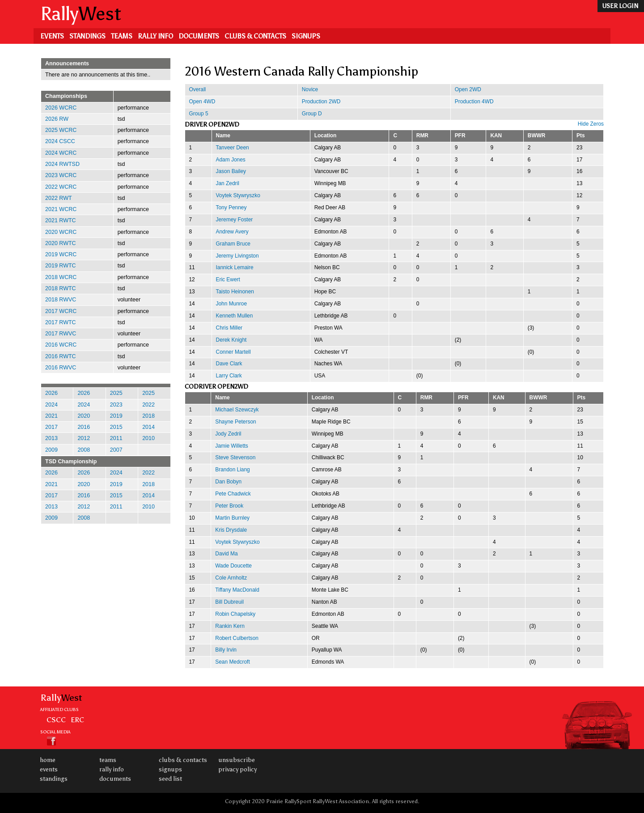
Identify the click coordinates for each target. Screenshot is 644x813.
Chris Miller (229, 328)
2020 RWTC (61, 243)
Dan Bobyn (228, 482)
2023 (116, 405)
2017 (51, 427)
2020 (84, 416)
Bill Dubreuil (229, 602)
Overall (198, 89)
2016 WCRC (61, 345)
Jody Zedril (228, 434)
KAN (496, 135)
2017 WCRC (61, 311)
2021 (51, 416)
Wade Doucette (233, 566)
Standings (87, 36)
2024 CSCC (60, 141)
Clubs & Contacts (255, 36)
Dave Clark (229, 364)
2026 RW (57, 119)
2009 (51, 450)
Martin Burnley (232, 518)
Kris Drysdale (231, 530)
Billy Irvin (226, 650)
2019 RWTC (61, 266)
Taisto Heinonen (235, 292)
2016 (84, 427)
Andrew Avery (232, 232)
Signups (306, 36)
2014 (148, 427)
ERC (77, 720)
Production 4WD (474, 102)
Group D (312, 114)
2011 (116, 438)
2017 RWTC (61, 322)
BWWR (537, 135)
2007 (116, 450)
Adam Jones (231, 160)
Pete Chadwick (233, 494)
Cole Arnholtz (231, 578)
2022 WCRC (61, 187)
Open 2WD (468, 89)
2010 (148, 438)
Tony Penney (231, 207)
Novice (310, 89)
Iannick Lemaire (235, 267)
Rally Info (155, 36)
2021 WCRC (61, 209)
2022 (148, 405)
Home (48, 760)
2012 (84, 438)
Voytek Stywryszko (238, 195)
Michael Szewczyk (237, 410)
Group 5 (199, 114)
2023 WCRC (61, 175)
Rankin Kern (230, 626)
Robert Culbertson (237, 638)
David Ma (226, 554)
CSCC (56, 720)
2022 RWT (59, 198)
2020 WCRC (61, 232)
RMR (422, 135)
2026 (51, 393)
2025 (116, 393)
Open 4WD (202, 102)
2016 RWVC (61, 368)
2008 (84, 450)
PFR (460, 135)
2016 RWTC (61, 356)
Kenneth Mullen (235, 316)
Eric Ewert (228, 279)
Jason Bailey (231, 171)
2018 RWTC (61, 288)
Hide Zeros (591, 124)
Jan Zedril (228, 183)
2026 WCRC (61, 108)
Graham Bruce (233, 244)
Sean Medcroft (232, 662)
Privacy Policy (237, 769)
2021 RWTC (61, 220)
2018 (148, 416)
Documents (199, 36)
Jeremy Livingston (237, 256)
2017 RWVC (61, 334)
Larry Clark (229, 376)
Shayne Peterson (235, 422)
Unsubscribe (237, 760)
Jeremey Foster (235, 220)
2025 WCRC (61, 130)
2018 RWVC (61, 300)
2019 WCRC (61, 254)
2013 (51, 438)
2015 (116, 427)
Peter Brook (229, 506)
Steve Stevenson (235, 457)
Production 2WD (321, 102)
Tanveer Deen (233, 148)
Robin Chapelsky (235, 614)
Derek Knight (231, 340)
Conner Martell (233, 352)
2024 (51, 405)
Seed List (170, 779)
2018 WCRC (61, 277)
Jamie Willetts (231, 446)
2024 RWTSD (62, 164)
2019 (116, 416)
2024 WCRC (61, 153)
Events (52, 36)
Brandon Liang (232, 470)
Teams (122, 36)
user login (620, 6)
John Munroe (232, 304)
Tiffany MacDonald (237, 590)
